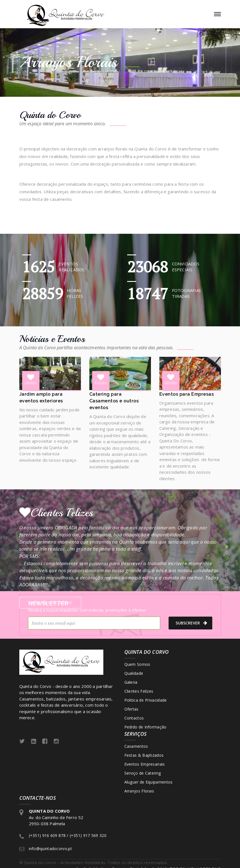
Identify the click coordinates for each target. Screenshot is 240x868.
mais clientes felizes (50, 602)
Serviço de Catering (143, 773)
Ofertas (131, 709)
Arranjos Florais (139, 791)
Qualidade (134, 673)
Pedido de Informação (145, 727)
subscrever (191, 623)
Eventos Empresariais (145, 764)
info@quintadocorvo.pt (50, 849)
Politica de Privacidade (146, 700)
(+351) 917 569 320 (88, 835)
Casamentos (136, 746)
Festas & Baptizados (144, 755)
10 (227, 597)
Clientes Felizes (139, 691)
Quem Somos (137, 664)
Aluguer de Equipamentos (149, 782)
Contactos (134, 718)
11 (227, 603)
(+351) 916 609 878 (47, 835)
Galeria (131, 682)
